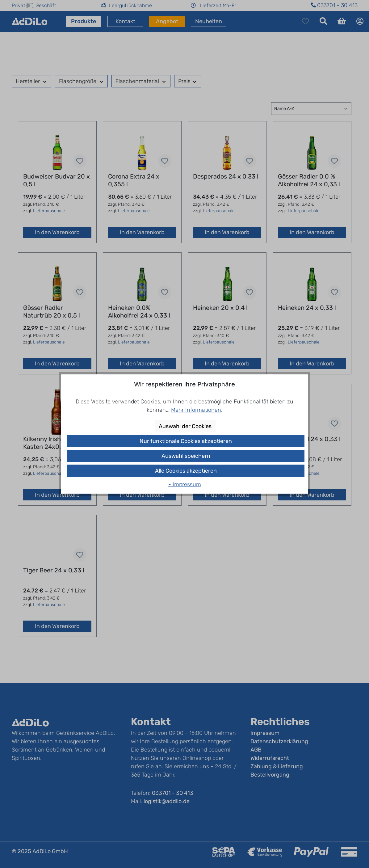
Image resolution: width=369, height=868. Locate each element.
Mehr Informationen (196, 410)
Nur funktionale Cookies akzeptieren (186, 441)
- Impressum (185, 484)
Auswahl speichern (186, 456)
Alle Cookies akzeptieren (186, 471)
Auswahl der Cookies (185, 426)
